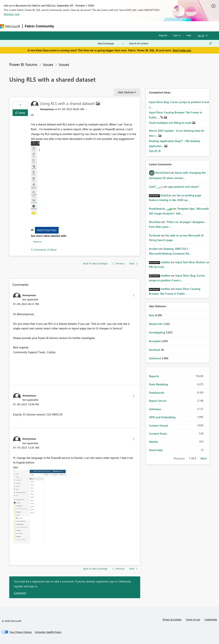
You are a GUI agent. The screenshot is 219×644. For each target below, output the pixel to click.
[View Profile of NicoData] (155, 222)
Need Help (156, 450)
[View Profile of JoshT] (152, 187)
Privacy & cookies (172, 619)
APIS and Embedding (162, 417)
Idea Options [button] (126, 92)
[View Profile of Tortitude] (155, 235)
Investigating (47, 230)
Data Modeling (159, 384)
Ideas (94, 26)
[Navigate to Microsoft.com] (10, 26)
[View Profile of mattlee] (165, 262)
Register (163, 35)
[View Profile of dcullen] (154, 249)
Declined (155, 350)
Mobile (154, 442)
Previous (179, 458)
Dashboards (157, 393)
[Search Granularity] (111, 43)
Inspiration (79, 26)
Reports (37, 242)
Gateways (155, 409)
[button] (35, 178)
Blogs (127, 26)
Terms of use (193, 619)
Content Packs (158, 434)
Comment (20, 593)
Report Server (158, 401)
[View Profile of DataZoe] (166, 195)
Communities (110, 26)
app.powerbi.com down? (184, 187)
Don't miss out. (182, 50)
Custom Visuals (159, 425)
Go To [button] (201, 35)
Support (157, 26)
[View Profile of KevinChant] (163, 173)
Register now (12, 14)
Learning (141, 26)
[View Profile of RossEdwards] (157, 209)
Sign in (177, 35)
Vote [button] (22, 113)
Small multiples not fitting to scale (171, 123)
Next (204, 458)
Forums (62, 26)
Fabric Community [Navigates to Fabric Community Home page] (39, 26)
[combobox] (171, 43)
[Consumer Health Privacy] (48, 632)
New (152, 315)
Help (189, 35)
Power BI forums (23, 64)
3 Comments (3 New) (44, 250)
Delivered (155, 358)
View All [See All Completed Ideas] (155, 151)
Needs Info (156, 324)
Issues (48, 64)
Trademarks (211, 619)
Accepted (155, 341)
